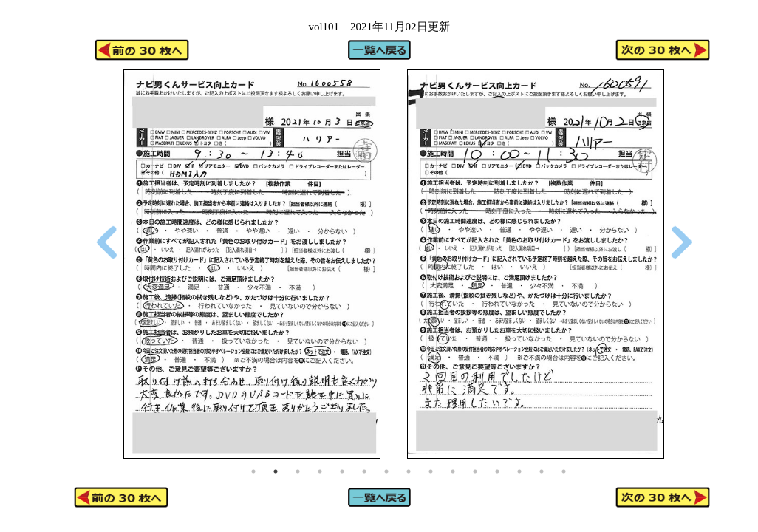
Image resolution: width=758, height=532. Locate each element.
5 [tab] (342, 471)
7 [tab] (386, 471)
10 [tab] (453, 471)
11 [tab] (475, 471)
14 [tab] (542, 471)
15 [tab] (564, 471)
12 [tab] (497, 471)
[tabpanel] (252, 264)
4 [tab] (320, 471)
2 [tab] (276, 471)
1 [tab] (253, 471)
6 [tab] (364, 471)
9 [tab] (431, 471)
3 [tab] (298, 471)
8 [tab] (409, 471)
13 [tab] (519, 471)
